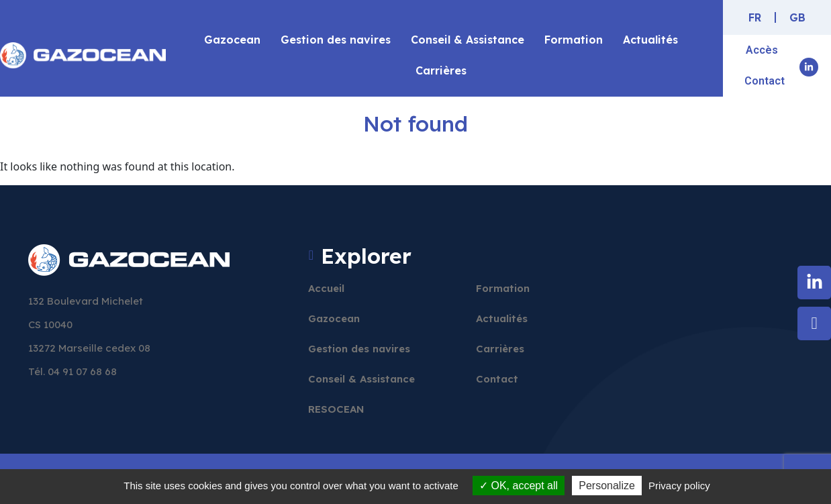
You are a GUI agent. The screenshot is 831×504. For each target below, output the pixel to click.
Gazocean (232, 40)
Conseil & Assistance (468, 40)
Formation (574, 40)
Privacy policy (679, 486)
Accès (762, 50)
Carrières (441, 70)
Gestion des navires (336, 40)
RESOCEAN (336, 409)
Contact (765, 81)
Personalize (607, 486)
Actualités (650, 40)
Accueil (326, 288)
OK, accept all (519, 486)
